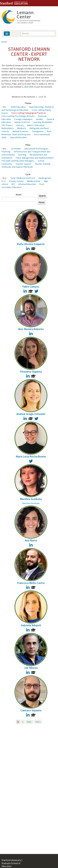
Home (4, 42)
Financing (6, 152)
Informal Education (27, 184)
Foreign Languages (23, 119)
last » (38, 722)
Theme (28, 103)
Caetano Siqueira (31, 710)
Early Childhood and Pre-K (23, 178)
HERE (31, 87)
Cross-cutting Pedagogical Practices (29, 113)
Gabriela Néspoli (31, 625)
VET (13, 184)
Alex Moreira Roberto (31, 329)
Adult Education (18, 107)
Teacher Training (43, 164)
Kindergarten (45, 178)
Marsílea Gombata (31, 499)
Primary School (16, 181)
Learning (22, 155)
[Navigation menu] (7, 34)
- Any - (4, 107)
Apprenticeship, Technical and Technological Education (28, 108)
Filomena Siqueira (31, 372)
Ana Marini (31, 540)
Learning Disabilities (43, 122)
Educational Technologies (36, 149)
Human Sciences (22, 122)
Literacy (20, 125)
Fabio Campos (31, 287)
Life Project (7, 125)
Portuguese (38, 131)
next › (29, 722)
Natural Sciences (21, 131)
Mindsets (22, 128)
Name (19, 195)
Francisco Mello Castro (31, 583)
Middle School (34, 181)
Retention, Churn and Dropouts (16, 134)
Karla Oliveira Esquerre (31, 244)
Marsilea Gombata (31, 503)
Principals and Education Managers (18, 161)
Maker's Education (36, 125)
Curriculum (16, 149)
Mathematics (8, 128)
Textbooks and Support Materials (17, 167)
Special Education (18, 137)
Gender (40, 119)
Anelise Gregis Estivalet (31, 414)
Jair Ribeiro (31, 668)
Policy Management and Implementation (35, 158)
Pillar (28, 145)
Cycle (28, 174)
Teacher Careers (23, 164)
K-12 (4, 181)
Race (49, 131)
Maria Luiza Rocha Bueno (31, 456)
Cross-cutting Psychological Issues (18, 116)
